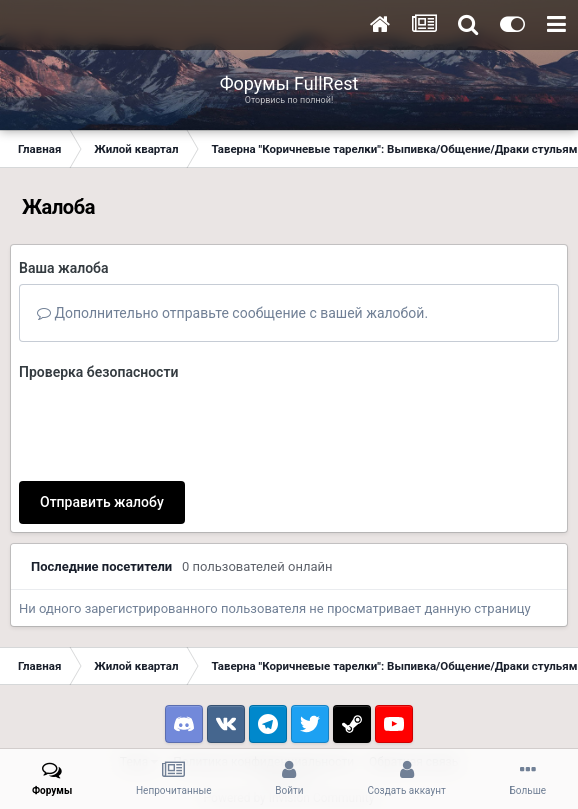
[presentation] (171, 427)
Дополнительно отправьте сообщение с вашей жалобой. (232, 313)
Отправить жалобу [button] (102, 502)
